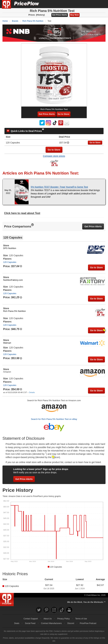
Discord (71, 623)
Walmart (7, 343)
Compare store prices (54, 156)
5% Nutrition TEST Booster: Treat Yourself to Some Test (59, 187)
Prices (32, 15)
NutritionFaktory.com (13, 280)
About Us (47, 619)
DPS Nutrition (10, 248)
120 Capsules (10, 262)
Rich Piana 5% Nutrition (14, 311)
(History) (40, 15)
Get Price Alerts (60, 15)
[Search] (94, 4)
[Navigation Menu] (102, 4)
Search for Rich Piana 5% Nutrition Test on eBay (54, 419)
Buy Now (75, 15)
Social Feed (30, 623)
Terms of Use (81, 619)
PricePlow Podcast (88, 623)
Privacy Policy (63, 619)
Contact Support (31, 619)
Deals (17, 623)
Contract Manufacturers (51, 623)
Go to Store (63, 114)
